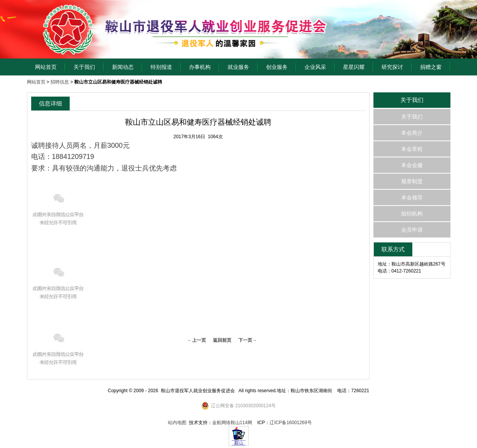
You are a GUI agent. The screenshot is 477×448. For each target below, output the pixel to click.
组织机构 (412, 214)
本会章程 (412, 149)
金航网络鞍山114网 (232, 423)
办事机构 (200, 67)
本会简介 (412, 133)
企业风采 (315, 67)
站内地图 (177, 423)
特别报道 (161, 67)
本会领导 (412, 197)
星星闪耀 (354, 67)
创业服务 (277, 67)
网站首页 (46, 67)
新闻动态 (123, 67)
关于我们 (84, 67)
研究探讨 (392, 67)
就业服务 (238, 67)
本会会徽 (412, 165)
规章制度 (412, 181)
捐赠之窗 (431, 67)
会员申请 (412, 230)
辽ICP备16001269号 (290, 423)
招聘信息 (60, 82)
